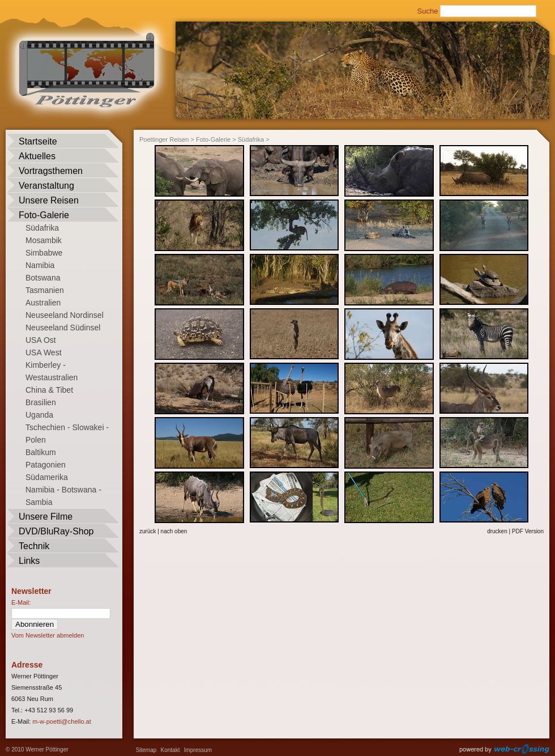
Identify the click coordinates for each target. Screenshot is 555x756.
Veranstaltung (46, 186)
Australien (43, 303)
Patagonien (46, 465)
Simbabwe (44, 253)
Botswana (43, 278)
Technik (34, 546)
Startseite (38, 141)
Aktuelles (37, 156)
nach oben (174, 531)
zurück (148, 531)
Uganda (39, 415)
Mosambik (44, 240)
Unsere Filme (46, 517)
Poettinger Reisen (164, 139)
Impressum (198, 750)
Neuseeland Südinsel (63, 328)
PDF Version (528, 531)
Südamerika (47, 477)
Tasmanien (45, 290)
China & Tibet (49, 390)
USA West (44, 352)
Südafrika (42, 228)
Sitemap (146, 750)
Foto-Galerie (44, 215)
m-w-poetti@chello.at (61, 721)
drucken (497, 531)
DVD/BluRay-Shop (56, 531)
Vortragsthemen (51, 171)
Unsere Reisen (49, 200)
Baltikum (41, 452)
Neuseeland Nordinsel (65, 315)
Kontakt (170, 750)
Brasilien (41, 402)
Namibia (40, 265)
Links (29, 561)
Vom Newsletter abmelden (48, 635)
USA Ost (41, 340)
